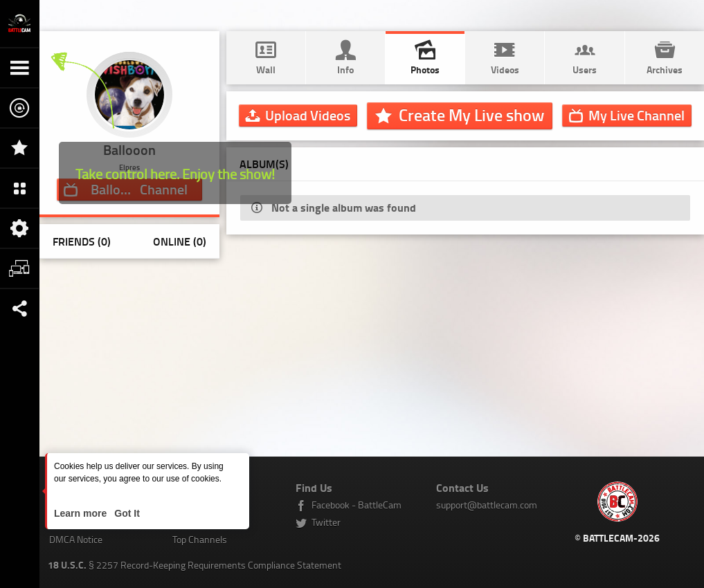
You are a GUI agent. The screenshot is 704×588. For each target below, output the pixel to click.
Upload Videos (308, 115)
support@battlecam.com (487, 505)
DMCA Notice (76, 539)
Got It (125, 513)
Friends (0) (82, 241)
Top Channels (200, 539)
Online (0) (180, 241)
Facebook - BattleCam (356, 505)
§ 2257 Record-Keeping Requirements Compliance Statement (195, 565)
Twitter (326, 522)
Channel (637, 115)
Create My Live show (471, 115)
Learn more (82, 513)
